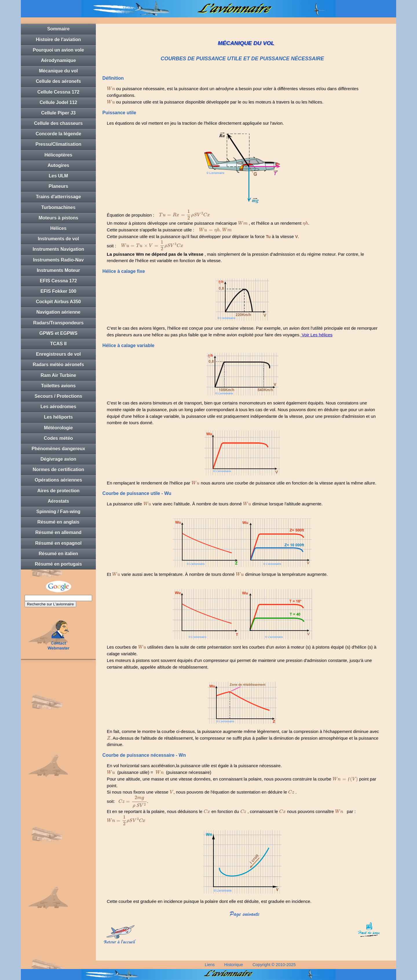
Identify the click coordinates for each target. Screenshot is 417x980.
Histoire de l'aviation (58, 40)
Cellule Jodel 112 (58, 102)
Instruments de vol (58, 239)
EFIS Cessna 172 (58, 281)
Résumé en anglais (58, 522)
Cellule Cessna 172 (58, 92)
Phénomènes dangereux (58, 449)
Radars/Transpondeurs (58, 323)
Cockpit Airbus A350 (58, 302)
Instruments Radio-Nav (58, 260)
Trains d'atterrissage (58, 197)
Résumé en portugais (58, 564)
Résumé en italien (58, 554)
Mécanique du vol (58, 71)
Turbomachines (58, 207)
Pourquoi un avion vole (58, 50)
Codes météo (58, 438)
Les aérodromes (58, 407)
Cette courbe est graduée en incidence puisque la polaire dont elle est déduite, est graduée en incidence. (209, 901)
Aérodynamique (58, 60)
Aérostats (58, 501)
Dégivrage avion (58, 459)
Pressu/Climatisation (58, 144)
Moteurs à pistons (58, 218)
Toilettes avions (58, 386)
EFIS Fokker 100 (58, 291)
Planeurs (58, 186)
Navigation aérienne (58, 312)
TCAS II (58, 344)
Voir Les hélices (316, 335)
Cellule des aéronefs (58, 81)
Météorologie (58, 428)
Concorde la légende (58, 134)
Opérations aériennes (58, 480)
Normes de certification (58, 470)
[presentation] (111, 89)
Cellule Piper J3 (58, 113)
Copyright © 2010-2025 (274, 965)
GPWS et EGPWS (58, 333)
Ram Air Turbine (58, 375)
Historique (234, 965)
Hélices (58, 228)
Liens (210, 965)
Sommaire (58, 29)
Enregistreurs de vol (58, 354)
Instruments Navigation (58, 249)
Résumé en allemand (58, 532)
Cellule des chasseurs (58, 123)
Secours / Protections (58, 396)
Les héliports (58, 417)
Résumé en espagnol (58, 543)
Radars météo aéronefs (58, 365)
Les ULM (58, 176)
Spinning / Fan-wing (58, 512)
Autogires (58, 165)
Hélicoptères (58, 155)
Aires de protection (58, 491)
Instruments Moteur (58, 270)
